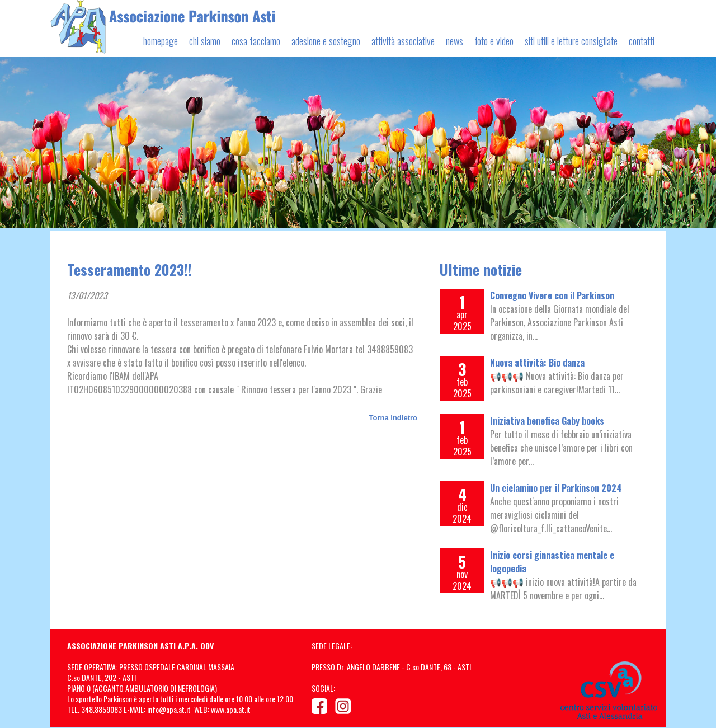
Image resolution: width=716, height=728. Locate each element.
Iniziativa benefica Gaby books (547, 421)
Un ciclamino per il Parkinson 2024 (556, 488)
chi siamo (205, 41)
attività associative (403, 41)
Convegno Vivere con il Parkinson (552, 295)
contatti (642, 41)
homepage (161, 41)
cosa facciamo (256, 41)
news (454, 41)
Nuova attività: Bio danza (537, 363)
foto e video (494, 41)
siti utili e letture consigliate (571, 41)
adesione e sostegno (326, 41)
